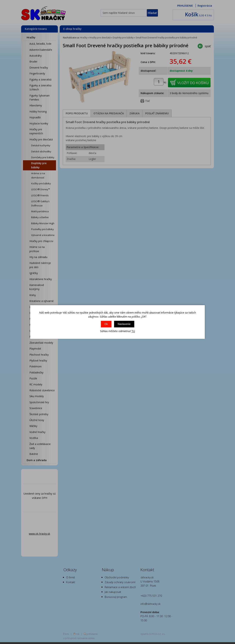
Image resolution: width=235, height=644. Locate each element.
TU (133, 331)
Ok (106, 324)
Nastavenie (124, 324)
